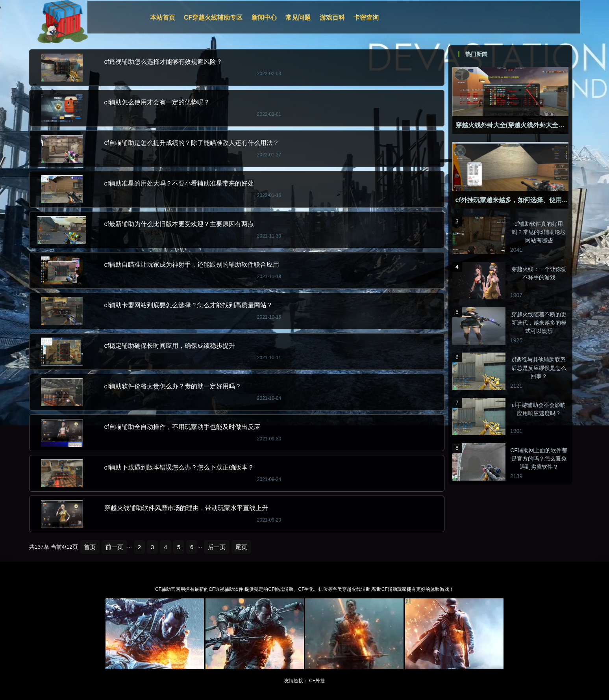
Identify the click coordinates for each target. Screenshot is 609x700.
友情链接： (296, 681)
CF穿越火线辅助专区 (213, 18)
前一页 (114, 547)
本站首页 (163, 18)
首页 (90, 547)
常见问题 (298, 18)
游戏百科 (332, 18)
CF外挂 (317, 681)
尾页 (241, 547)
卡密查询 (366, 18)
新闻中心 (264, 18)
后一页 (217, 547)
